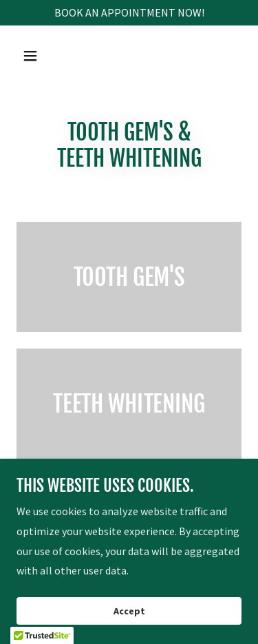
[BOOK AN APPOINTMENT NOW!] (129, 13)
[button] (42, 56)
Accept (129, 611)
